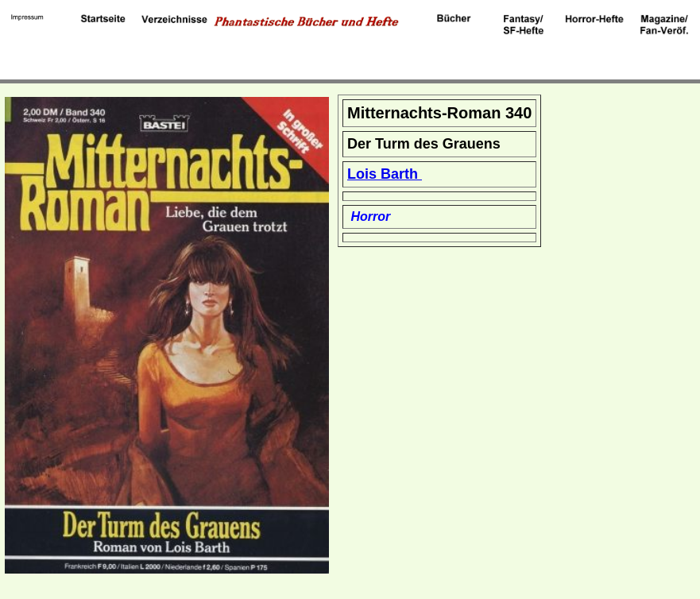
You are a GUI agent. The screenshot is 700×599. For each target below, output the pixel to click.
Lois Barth (385, 174)
